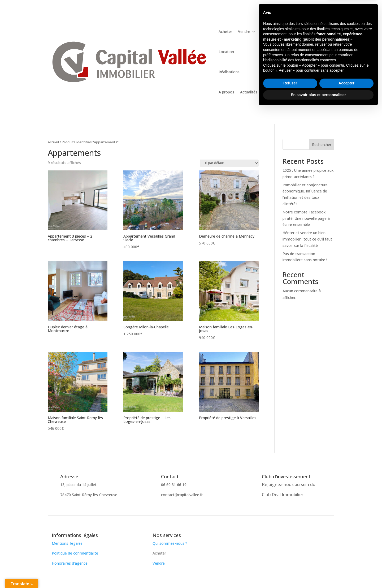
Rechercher (322, 145)
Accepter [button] (346, 562)
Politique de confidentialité (75, 553)
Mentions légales (67, 543)
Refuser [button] (290, 562)
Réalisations (229, 72)
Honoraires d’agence (70, 563)
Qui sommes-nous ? (170, 543)
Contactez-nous (304, 28)
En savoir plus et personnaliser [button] (318, 573)
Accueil (53, 142)
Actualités (249, 92)
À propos (226, 92)
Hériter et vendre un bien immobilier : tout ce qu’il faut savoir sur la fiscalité (307, 239)
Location (226, 52)
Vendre (244, 31)
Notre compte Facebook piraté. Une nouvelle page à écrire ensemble (306, 218)
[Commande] (229, 163)
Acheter (225, 31)
